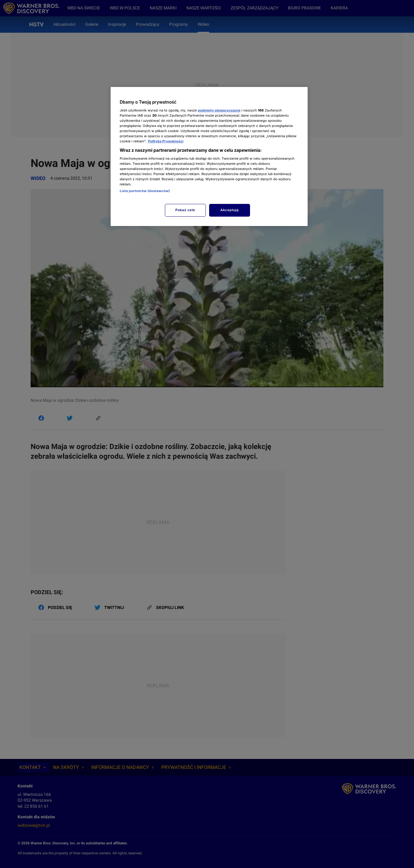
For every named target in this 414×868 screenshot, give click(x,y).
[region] (209, 156)
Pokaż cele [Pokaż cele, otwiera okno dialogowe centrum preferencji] (185, 210)
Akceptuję (230, 210)
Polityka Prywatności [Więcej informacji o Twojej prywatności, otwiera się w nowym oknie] (166, 141)
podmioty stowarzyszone (219, 110)
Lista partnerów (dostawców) (145, 191)
